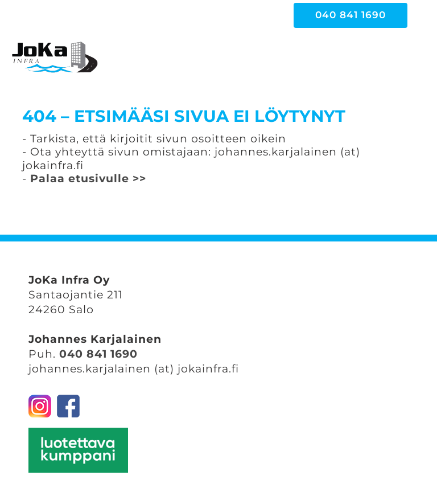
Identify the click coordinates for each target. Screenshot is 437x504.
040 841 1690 (98, 354)
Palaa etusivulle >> (88, 179)
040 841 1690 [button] (351, 15)
